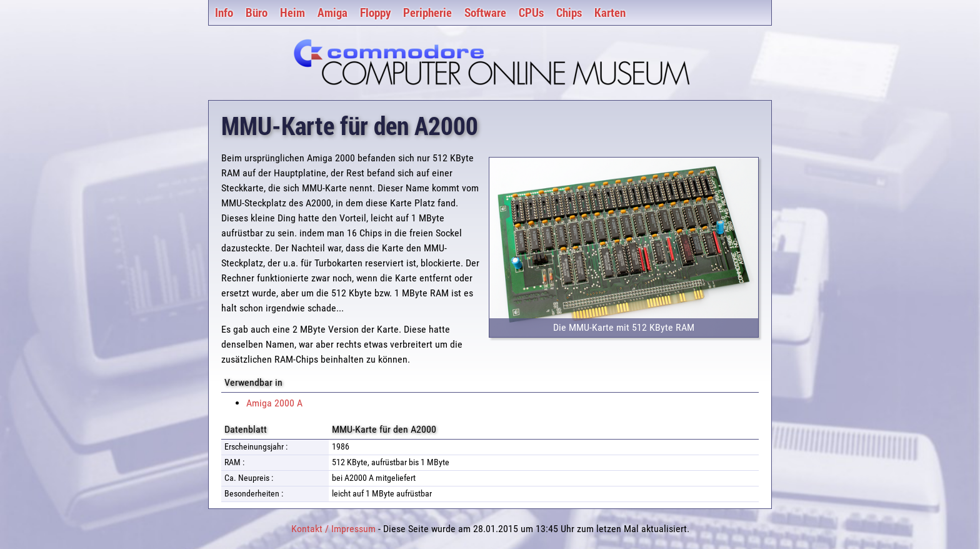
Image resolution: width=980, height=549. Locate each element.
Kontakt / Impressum (333, 529)
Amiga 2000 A (274, 403)
